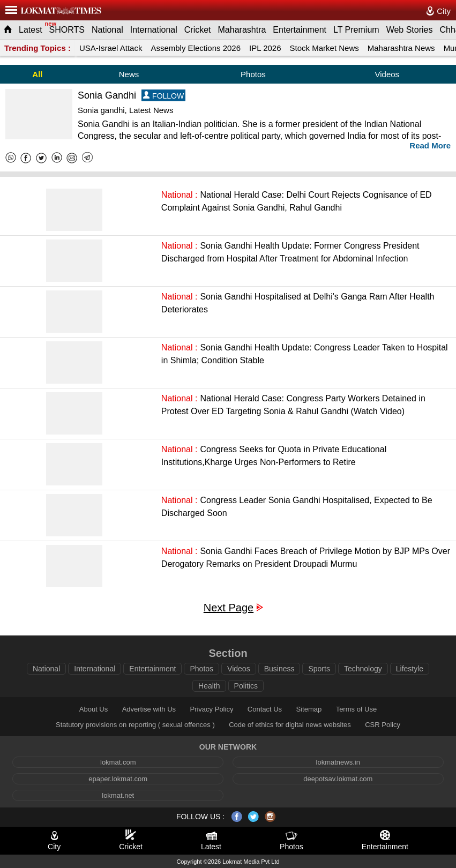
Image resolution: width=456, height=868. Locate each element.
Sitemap (309, 709)
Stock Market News (324, 48)
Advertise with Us (149, 709)
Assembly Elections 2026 (196, 48)
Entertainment (300, 30)
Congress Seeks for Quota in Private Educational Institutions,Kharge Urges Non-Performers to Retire (274, 456)
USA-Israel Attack (111, 48)
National (107, 30)
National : (180, 195)
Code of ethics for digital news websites (290, 725)
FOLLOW (163, 96)
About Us (94, 709)
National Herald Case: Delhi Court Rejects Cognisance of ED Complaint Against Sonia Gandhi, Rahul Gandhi (297, 201)
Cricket (198, 30)
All (37, 74)
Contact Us (265, 709)
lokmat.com (118, 762)
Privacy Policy (211, 709)
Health (209, 686)
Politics (246, 686)
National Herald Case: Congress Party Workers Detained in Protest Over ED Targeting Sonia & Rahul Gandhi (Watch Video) (293, 405)
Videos (387, 74)
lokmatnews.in (338, 762)
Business (279, 669)
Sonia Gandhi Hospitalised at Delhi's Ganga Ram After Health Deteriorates (298, 303)
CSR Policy (383, 725)
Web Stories (410, 30)
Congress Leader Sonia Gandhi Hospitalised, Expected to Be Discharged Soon (297, 507)
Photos (253, 74)
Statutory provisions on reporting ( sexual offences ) (135, 725)
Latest (31, 30)
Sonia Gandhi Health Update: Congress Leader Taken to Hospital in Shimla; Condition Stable (305, 354)
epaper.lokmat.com (118, 779)
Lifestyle (410, 669)
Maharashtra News (401, 48)
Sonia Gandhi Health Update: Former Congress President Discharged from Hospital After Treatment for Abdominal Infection (290, 252)
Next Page (229, 608)
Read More (430, 145)
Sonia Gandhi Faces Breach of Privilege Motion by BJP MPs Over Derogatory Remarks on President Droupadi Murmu (306, 558)
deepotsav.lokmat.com (338, 779)
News (129, 74)
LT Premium (356, 30)
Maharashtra (242, 30)
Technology (363, 669)
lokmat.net (118, 795)
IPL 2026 (265, 48)
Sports (319, 669)
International (154, 30)
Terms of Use (357, 709)
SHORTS (67, 30)
